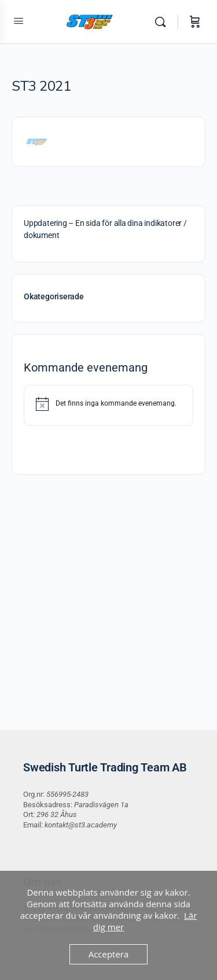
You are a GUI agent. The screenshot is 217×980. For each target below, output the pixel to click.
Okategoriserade (54, 296)
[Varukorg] (195, 22)
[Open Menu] (19, 21)
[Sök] (163, 22)
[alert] (108, 404)
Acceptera (109, 954)
